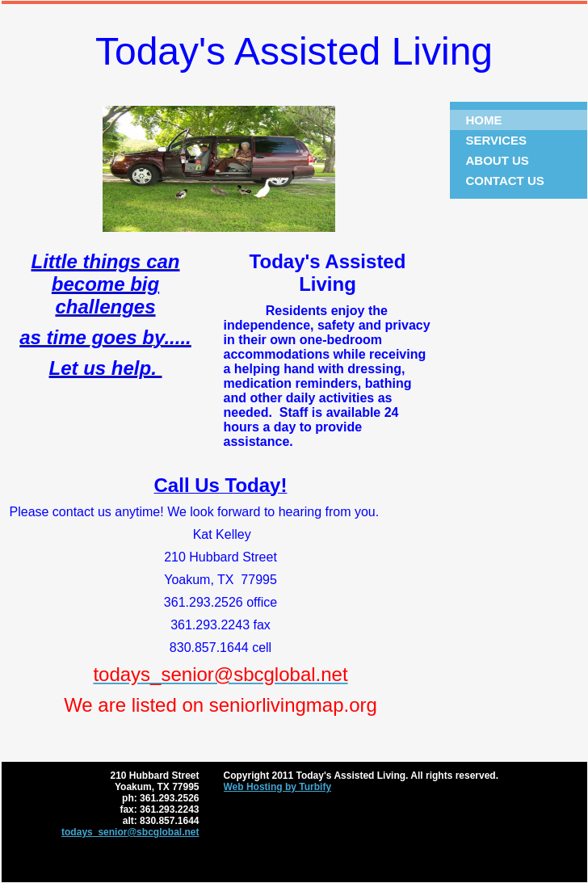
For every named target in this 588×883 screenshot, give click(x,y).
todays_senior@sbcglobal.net (130, 832)
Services (497, 140)
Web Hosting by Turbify (278, 787)
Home (484, 120)
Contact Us (505, 181)
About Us (498, 160)
